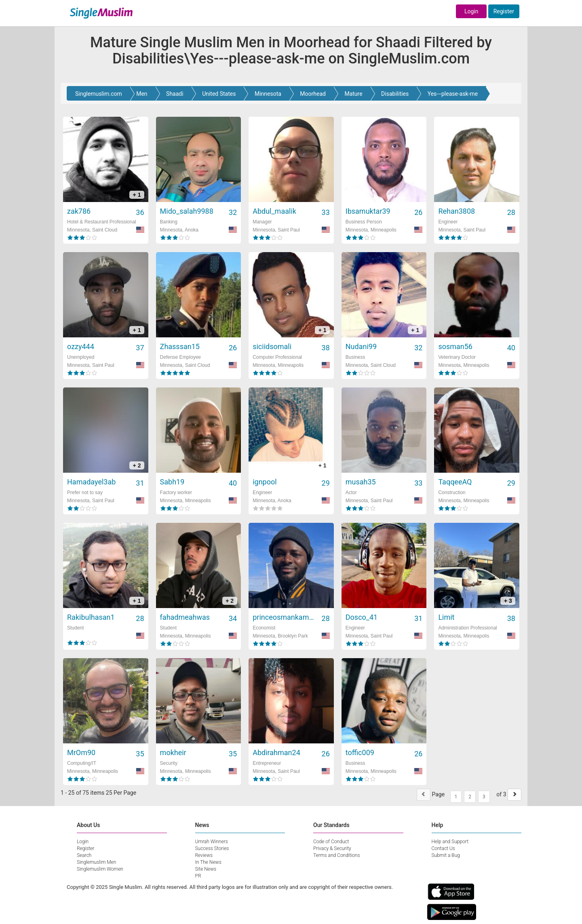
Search (84, 855)
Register (504, 11)
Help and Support (450, 842)
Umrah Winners (212, 842)
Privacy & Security (332, 848)
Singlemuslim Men (96, 862)
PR (198, 876)
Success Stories (212, 848)
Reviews (204, 855)
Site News (206, 869)
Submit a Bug (446, 855)
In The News (208, 862)
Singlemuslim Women (100, 869)
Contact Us (443, 848)
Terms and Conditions (337, 855)
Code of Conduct (331, 842)
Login (471, 11)
